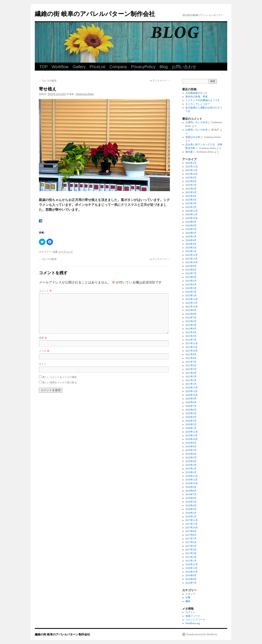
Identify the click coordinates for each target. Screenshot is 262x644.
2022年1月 (191, 340)
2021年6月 (191, 365)
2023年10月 (192, 262)
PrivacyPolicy (143, 67)
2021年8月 (191, 358)
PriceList (98, 67)
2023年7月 (191, 273)
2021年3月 (191, 377)
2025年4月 (191, 196)
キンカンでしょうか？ (198, 104)
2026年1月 (191, 163)
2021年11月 (192, 347)
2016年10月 (192, 572)
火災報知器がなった (196, 93)
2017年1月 (191, 561)
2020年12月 (192, 388)
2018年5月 (191, 502)
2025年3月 (191, 200)
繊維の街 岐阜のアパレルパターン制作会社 (95, 14)
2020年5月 (191, 413)
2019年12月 (192, 432)
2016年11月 (192, 568)
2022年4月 (191, 329)
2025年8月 (191, 181)
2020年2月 (191, 424)
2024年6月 (191, 233)
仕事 (55, 252)
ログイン (190, 612)
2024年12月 (192, 211)
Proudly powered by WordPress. (202, 634)
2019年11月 (192, 435)
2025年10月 (192, 174)
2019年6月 (191, 454)
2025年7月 (191, 185)
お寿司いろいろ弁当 (196, 122)
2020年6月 (191, 410)
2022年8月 (191, 314)
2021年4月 (191, 373)
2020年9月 (191, 399)
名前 (43, 338)
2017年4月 (191, 550)
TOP (43, 67)
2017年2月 (191, 557)
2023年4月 (191, 284)
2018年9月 (191, 487)
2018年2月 (191, 513)
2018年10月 (192, 483)
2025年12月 (192, 167)
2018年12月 (192, 476)
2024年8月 (191, 226)
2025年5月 (191, 192)
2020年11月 (192, 391)
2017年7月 (191, 539)
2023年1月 (191, 295)
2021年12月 (192, 343)
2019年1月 (191, 472)
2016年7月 (191, 583)
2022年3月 (191, 332)
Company (118, 67)
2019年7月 (191, 450)
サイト (43, 364)
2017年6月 (191, 542)
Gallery (79, 67)
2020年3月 (191, 421)
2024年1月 (191, 251)
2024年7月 (191, 229)
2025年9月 (191, 178)
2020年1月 (191, 428)
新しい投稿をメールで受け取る (60, 382)
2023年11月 (192, 259)
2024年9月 (191, 222)
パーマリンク (65, 252)
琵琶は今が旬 (193, 137)
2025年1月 (191, 207)
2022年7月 (191, 318)
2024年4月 (191, 240)
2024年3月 (191, 244)
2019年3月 (191, 465)
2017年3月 (191, 553)
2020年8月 (191, 402)
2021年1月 (191, 384)
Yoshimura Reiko (85, 94)
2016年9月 (191, 575)
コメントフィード (195, 620)
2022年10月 (192, 307)
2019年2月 (191, 469)
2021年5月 (191, 369)
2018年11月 (192, 480)
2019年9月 (191, 443)
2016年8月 (191, 579)
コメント (45, 291)
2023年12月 (192, 255)
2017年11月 (192, 524)
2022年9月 (191, 310)
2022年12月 (192, 299)
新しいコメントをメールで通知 (60, 377)
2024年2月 (191, 248)
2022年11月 (192, 303)
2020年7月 (191, 406)
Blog (164, 67)
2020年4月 (191, 417)
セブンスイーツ (160, 81)
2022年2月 (191, 336)
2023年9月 (191, 266)
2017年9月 (191, 531)
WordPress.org (193, 623)
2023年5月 (191, 281)
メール (44, 351)
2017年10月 (192, 528)
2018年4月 (191, 505)
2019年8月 (191, 447)
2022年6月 (191, 321)
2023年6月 (191, 277)
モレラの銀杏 (48, 81)
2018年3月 (191, 509)
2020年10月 (192, 395)
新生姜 (189, 152)
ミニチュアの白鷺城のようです (203, 100)
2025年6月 (191, 189)
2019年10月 (192, 439)
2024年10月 (192, 218)
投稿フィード (193, 616)
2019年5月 (191, 458)
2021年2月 (191, 380)
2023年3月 (191, 288)
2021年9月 (191, 354)
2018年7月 (191, 494)
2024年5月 (191, 237)
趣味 (188, 601)
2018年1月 (191, 517)
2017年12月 (192, 520)
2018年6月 (191, 498)
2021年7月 (191, 362)
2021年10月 (192, 351)
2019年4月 (191, 461)
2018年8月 (191, 491)
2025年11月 (192, 170)
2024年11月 (192, 214)
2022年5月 (191, 325)
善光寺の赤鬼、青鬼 (196, 97)
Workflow (60, 67)
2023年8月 (191, 270)
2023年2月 (191, 292)
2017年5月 (191, 546)
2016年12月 (192, 564)
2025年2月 (191, 203)
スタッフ (190, 594)
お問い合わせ (184, 67)
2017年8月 (191, 535)
